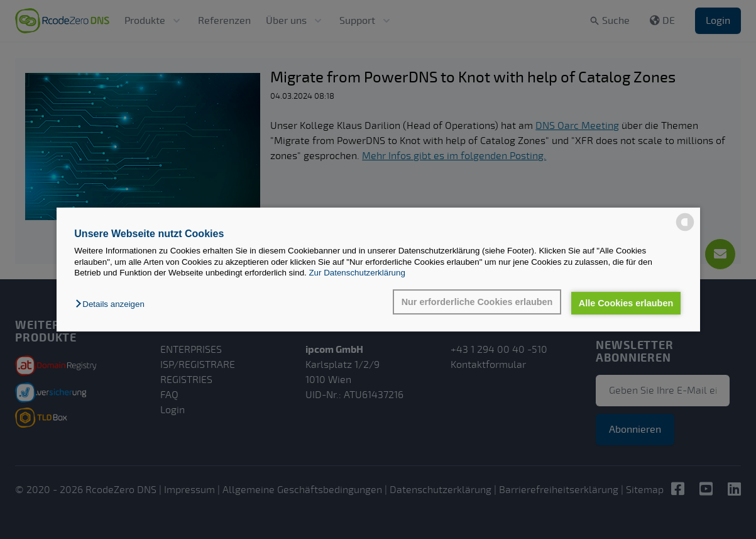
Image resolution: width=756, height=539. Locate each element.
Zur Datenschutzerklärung (357, 273)
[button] (113, 304)
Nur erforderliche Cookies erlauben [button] (477, 302)
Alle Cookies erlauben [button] (626, 303)
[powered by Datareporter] (685, 222)
